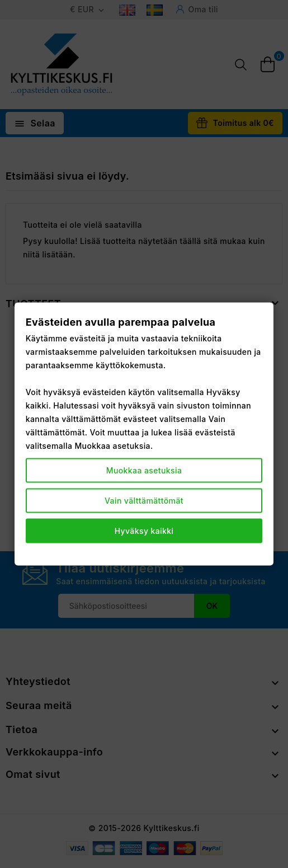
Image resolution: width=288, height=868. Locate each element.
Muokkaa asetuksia (144, 470)
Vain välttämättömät (144, 501)
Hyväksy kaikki (144, 531)
